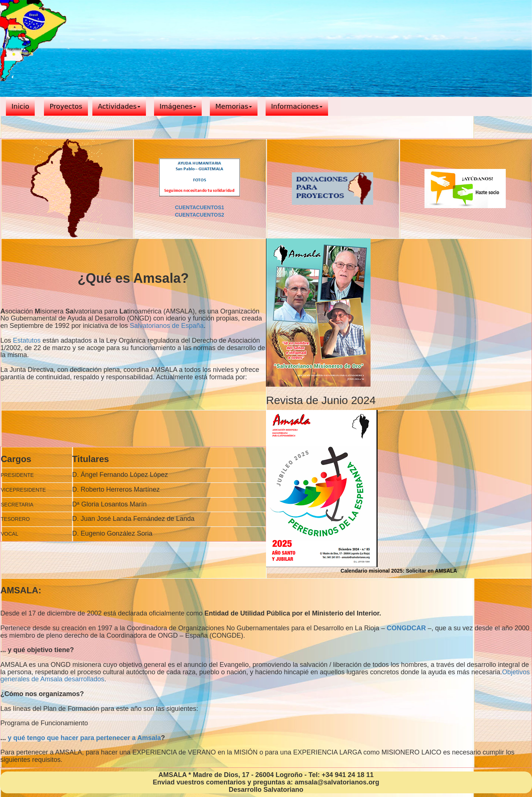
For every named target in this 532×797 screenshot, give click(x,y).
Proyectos (66, 106)
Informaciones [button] (297, 106)
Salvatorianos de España (167, 326)
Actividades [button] (119, 106)
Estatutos (27, 340)
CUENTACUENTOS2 (199, 215)
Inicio (20, 106)
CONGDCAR (406, 628)
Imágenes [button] (178, 106)
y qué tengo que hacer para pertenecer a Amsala (84, 738)
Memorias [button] (234, 106)
